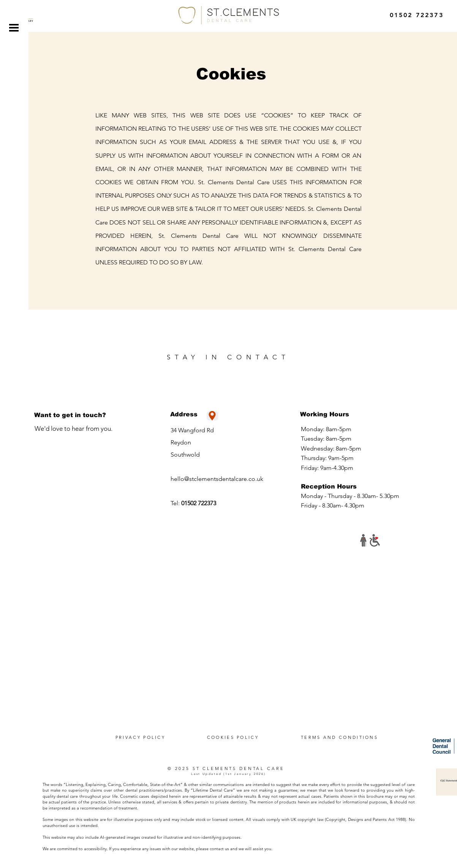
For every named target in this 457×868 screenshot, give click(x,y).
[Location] (212, 416)
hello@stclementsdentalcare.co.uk (217, 479)
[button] (14, 28)
